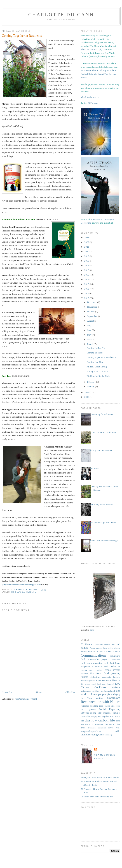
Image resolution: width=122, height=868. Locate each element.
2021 (87, 247)
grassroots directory (111, 677)
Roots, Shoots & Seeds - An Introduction (100, 777)
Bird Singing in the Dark (98, 376)
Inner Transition (104, 680)
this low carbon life (24, 592)
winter (101, 735)
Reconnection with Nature (100, 702)
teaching (101, 717)
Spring (93, 713)
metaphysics (86, 691)
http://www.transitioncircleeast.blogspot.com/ (22, 585)
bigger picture (114, 648)
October (91, 311)
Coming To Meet (94, 353)
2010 (87, 298)
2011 (87, 293)
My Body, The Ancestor (101, 505)
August (91, 321)
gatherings (95, 677)
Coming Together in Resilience (101, 357)
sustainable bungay (89, 717)
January (91, 387)
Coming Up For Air (96, 348)
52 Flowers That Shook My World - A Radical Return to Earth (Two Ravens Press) (98, 74)
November (92, 307)
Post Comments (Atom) (26, 699)
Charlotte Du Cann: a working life (97, 797)
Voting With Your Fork (97, 371)
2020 (87, 251)
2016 (87, 270)
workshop (109, 735)
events (117, 670)
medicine (116, 687)
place (109, 694)
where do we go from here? (103, 523)
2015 (87, 275)
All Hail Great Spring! (97, 367)
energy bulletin (96, 670)
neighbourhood (108, 691)
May (90, 335)
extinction (85, 674)
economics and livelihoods (106, 666)
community (115, 656)
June (90, 330)
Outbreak (94, 468)
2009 (87, 392)
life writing (85, 684)
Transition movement (97, 728)
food (99, 673)
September (92, 316)
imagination (91, 681)
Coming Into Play (95, 362)
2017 (87, 265)
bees (105, 648)
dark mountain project (95, 659)
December (92, 302)
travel (111, 728)
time (118, 721)
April (90, 339)
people (102, 694)
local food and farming (103, 684)
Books (84, 651)
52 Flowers (87, 644)
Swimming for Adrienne (101, 414)
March (91, 344)
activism (99, 645)
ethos (108, 670)
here (92, 630)
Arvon (92, 648)
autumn (99, 648)
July (89, 325)
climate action (95, 651)
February (92, 382)
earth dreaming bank (98, 663)
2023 (87, 237)
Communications (93, 655)
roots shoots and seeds (110, 706)
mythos (96, 691)
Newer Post (7, 692)
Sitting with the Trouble (101, 450)
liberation (116, 681)
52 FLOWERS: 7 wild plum (103, 432)
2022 (87, 242)
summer (116, 713)
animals (107, 645)
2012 (87, 289)
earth (83, 663)
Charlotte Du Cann (61, 15)
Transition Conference (92, 724)
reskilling (94, 706)
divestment (116, 660)
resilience (85, 706)
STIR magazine (105, 713)
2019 (87, 256)
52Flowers (93, 103)
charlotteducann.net (90, 97)
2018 (87, 261)
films (92, 674)
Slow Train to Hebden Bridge (104, 541)
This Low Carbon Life (91, 49)
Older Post (70, 692)
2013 (87, 284)
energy (84, 670)
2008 (87, 397)
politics (100, 698)
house (83, 681)
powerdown (114, 698)
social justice (88, 709)
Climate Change (112, 651)
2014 (87, 279)
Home (39, 692)
